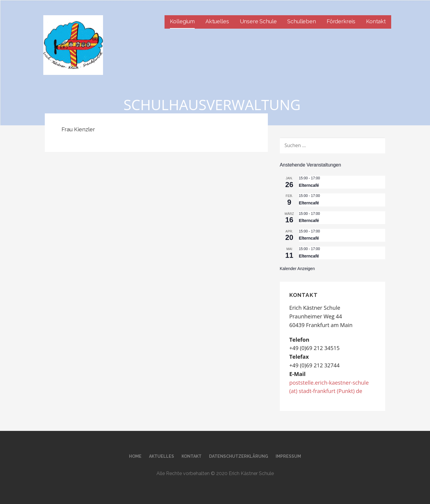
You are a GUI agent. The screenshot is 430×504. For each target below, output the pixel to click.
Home (135, 456)
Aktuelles (217, 21)
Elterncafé (309, 185)
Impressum (288, 456)
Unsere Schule (258, 21)
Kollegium (182, 21)
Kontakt (376, 21)
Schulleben (301, 21)
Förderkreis (341, 21)
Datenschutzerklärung (239, 456)
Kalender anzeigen (297, 269)
